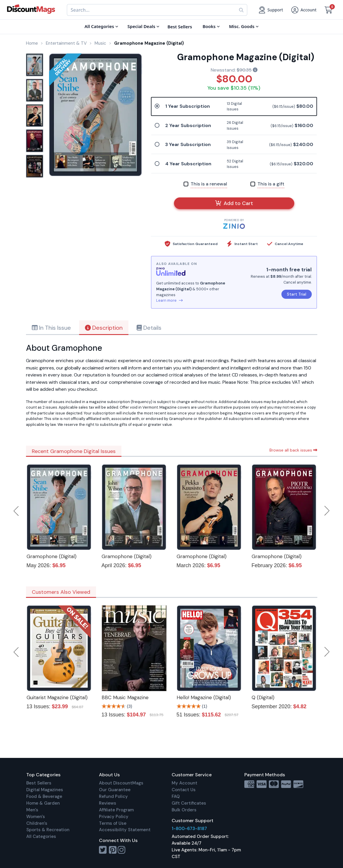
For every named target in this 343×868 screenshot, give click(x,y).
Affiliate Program (116, 810)
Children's (37, 823)
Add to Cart (234, 203)
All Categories (41, 836)
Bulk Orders (184, 810)
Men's (32, 810)
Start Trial (297, 294)
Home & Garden (43, 803)
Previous (17, 511)
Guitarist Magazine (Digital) (57, 697)
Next (327, 511)
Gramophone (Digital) (52, 556)
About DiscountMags (121, 783)
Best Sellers (39, 783)
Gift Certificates (189, 803)
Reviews (108, 803)
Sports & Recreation (48, 830)
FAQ (176, 796)
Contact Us (184, 790)
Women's (36, 817)
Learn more (169, 300)
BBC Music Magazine (125, 697)
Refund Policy (113, 796)
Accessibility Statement (125, 830)
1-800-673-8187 (189, 829)
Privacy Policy (114, 817)
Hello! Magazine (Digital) (204, 697)
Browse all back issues (293, 450)
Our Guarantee (115, 790)
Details (149, 328)
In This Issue (51, 328)
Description (104, 328)
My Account (184, 783)
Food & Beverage (44, 796)
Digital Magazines (45, 790)
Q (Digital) (263, 697)
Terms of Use (113, 823)
